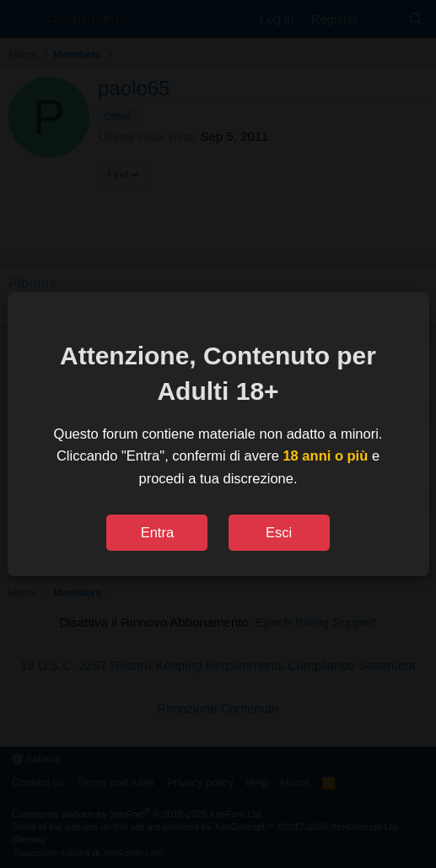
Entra (157, 532)
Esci (279, 532)
